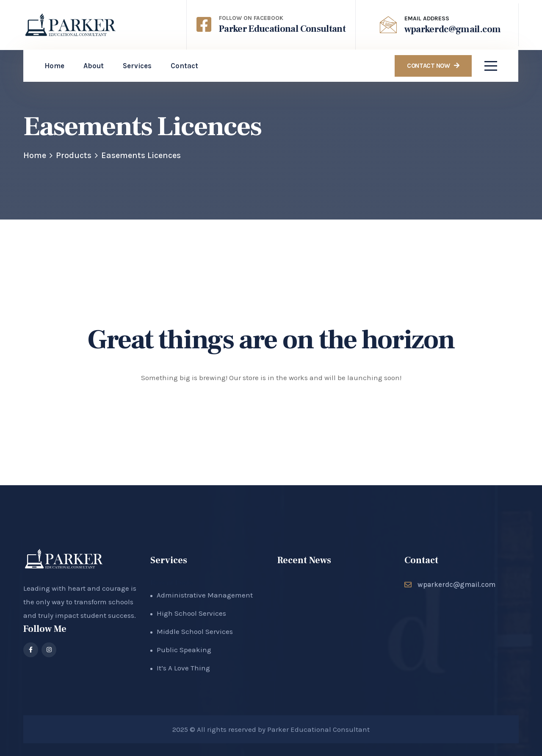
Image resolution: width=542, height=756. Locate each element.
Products (74, 155)
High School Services (191, 613)
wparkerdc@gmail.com (452, 29)
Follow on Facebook (251, 18)
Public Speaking (184, 650)
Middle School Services (195, 631)
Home (35, 155)
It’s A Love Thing (183, 668)
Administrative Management (205, 595)
